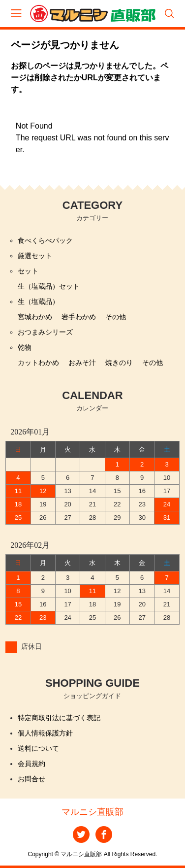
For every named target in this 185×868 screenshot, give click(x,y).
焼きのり (119, 363)
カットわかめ (38, 363)
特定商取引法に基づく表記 (59, 718)
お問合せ (31, 779)
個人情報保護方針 (45, 733)
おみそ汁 (82, 363)
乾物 (25, 347)
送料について (38, 748)
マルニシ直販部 (92, 812)
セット (28, 271)
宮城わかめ (35, 317)
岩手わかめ (79, 317)
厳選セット (35, 256)
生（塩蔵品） (38, 301)
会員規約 (31, 764)
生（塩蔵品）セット (49, 286)
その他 (116, 317)
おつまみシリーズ (45, 332)
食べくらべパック (45, 240)
